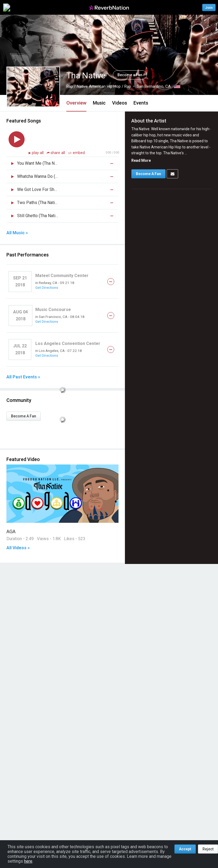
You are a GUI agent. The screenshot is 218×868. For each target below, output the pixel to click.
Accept (185, 849)
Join (209, 7)
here (28, 861)
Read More (141, 160)
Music (99, 103)
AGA (11, 531)
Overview (76, 103)
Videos (120, 103)
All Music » (17, 233)
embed (77, 153)
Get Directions (47, 287)
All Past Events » (23, 377)
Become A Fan (24, 416)
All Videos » (18, 548)
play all (38, 153)
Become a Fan (130, 75)
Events (141, 103)
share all (56, 153)
